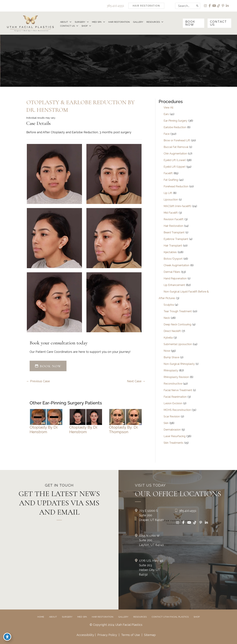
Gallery (123, 617)
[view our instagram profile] (205, 6)
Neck (167, 318)
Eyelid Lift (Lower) (175, 160)
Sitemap (150, 635)
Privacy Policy (107, 635)
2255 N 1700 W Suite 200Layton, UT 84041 (151, 540)
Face (167, 134)
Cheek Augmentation (176, 265)
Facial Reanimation (175, 397)
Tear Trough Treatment (178, 311)
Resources (140, 617)
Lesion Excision (173, 404)
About (53, 617)
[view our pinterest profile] (223, 6)
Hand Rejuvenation (175, 279)
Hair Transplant (173, 246)
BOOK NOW (48, 366)
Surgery (67, 617)
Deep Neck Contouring (177, 325)
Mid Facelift (171, 213)
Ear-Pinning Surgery (175, 121)
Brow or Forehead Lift (177, 141)
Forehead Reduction (176, 187)
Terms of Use (131, 635)
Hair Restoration (173, 226)
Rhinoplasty (171, 371)
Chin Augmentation (175, 154)
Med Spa (82, 617)
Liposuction (171, 200)
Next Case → (136, 381)
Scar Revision (172, 417)
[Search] (197, 6)
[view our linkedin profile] (227, 6)
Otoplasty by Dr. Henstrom (44, 429)
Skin (166, 423)
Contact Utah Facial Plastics (170, 617)
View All (168, 108)
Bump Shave (171, 357)
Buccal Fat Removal (176, 147)
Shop (197, 617)
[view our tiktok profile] (218, 6)
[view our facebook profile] (210, 6)
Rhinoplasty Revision (176, 377)
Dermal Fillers (172, 272)
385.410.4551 (115, 6)
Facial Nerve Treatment (178, 390)
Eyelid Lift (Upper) (175, 167)
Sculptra (169, 305)
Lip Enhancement (174, 285)
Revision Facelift (174, 219)
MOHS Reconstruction (177, 410)
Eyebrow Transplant (176, 239)
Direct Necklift (172, 331)
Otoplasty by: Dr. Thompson (124, 429)
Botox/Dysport (173, 259)
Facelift (168, 173)
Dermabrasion (172, 430)
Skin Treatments (173, 443)
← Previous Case (38, 381)
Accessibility (85, 635)
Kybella (168, 338)
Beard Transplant (174, 233)
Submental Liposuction (178, 344)
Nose (167, 351)
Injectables (170, 252)
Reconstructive (173, 384)
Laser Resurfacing (175, 436)
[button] (146, 6)
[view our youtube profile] (214, 6)
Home (41, 617)
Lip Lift (168, 193)
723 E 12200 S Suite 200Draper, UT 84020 (151, 515)
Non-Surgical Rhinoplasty (179, 364)
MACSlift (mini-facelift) (177, 206)
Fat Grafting (171, 180)
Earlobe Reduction (175, 127)
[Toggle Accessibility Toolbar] (7, 637)
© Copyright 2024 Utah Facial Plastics (116, 625)
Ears (166, 114)
